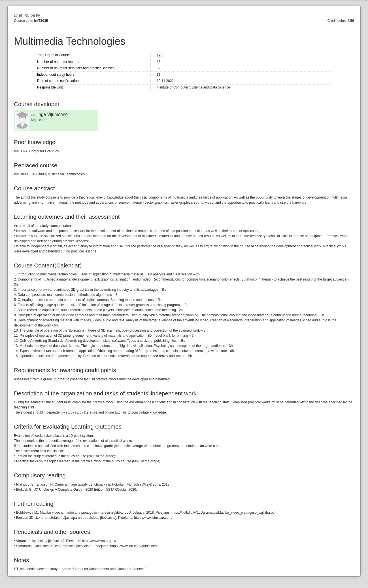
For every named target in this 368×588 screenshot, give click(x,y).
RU (27, 16)
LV (16, 16)
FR (38, 16)
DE (33, 16)
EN (21, 16)
